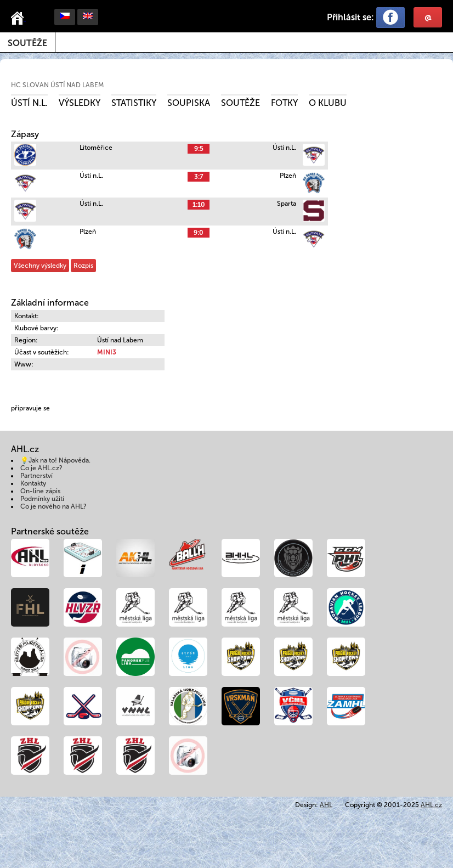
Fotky (284, 103)
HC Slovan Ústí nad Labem (57, 85)
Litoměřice (96, 148)
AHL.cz (431, 805)
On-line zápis (40, 491)
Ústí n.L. (29, 103)
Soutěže (27, 43)
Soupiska (189, 103)
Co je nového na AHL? (53, 506)
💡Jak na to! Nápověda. (55, 460)
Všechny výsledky (40, 266)
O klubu (328, 103)
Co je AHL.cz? (41, 468)
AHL (326, 805)
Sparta (287, 204)
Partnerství (36, 476)
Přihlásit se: (350, 17)
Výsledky (80, 103)
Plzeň (288, 176)
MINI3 (107, 352)
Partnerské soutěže (50, 531)
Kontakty (33, 483)
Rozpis (83, 266)
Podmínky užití (42, 499)
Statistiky (134, 103)
